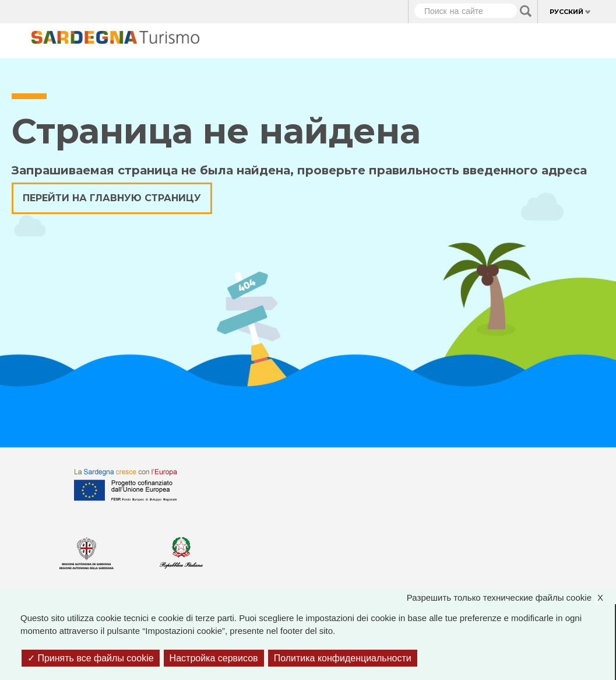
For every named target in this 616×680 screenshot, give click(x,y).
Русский (566, 12)
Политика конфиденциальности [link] (343, 658)
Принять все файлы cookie (91, 658)
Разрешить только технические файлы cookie (511, 598)
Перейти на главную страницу (112, 198)
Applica (526, 11)
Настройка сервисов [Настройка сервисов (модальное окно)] (214, 658)
